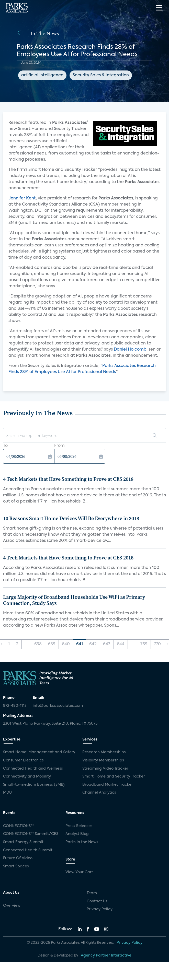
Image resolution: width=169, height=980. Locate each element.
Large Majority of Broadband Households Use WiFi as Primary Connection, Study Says (74, 600)
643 (107, 644)
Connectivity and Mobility (27, 776)
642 (93, 644)
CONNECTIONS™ (18, 826)
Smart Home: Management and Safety (39, 752)
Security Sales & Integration (101, 75)
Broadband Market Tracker (108, 785)
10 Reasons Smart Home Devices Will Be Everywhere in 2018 (71, 518)
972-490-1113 (15, 706)
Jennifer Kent (22, 198)
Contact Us (97, 901)
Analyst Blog (77, 834)
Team (92, 893)
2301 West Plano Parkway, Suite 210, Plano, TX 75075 (50, 724)
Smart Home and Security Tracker (114, 776)
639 (52, 644)
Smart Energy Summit (23, 842)
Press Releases (79, 826)
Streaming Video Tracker (105, 769)
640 (66, 644)
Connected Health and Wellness (33, 769)
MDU (7, 793)
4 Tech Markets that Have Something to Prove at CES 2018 (68, 479)
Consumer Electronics (23, 760)
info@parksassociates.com (58, 706)
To (5, 446)
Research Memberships (104, 752)
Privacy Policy (100, 909)
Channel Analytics (99, 793)
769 (144, 644)
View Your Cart (79, 872)
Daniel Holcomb (130, 350)
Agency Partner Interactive (106, 955)
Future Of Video (18, 858)
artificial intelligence (42, 75)
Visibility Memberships (103, 760)
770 (157, 644)
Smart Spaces (16, 866)
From (59, 446)
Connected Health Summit (28, 850)
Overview (12, 906)
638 (38, 644)
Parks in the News (82, 842)
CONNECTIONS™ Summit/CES (31, 834)
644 (121, 644)
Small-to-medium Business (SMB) (34, 785)
